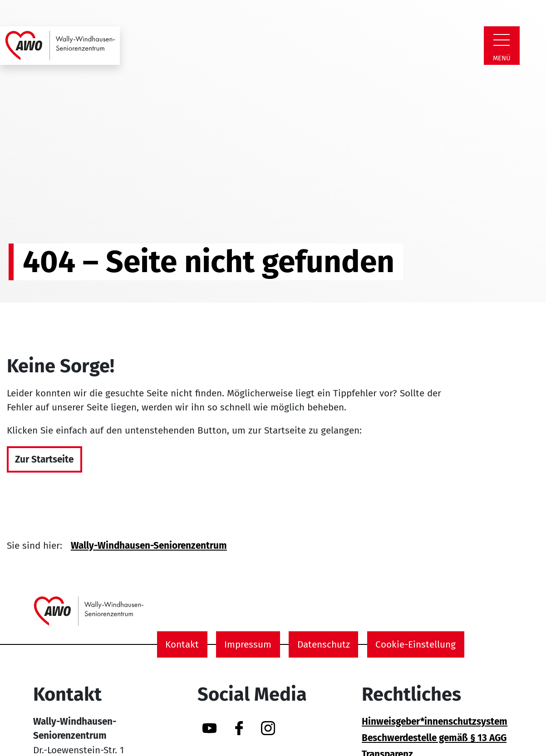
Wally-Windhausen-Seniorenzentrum (149, 546)
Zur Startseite (44, 460)
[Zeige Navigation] (502, 40)
